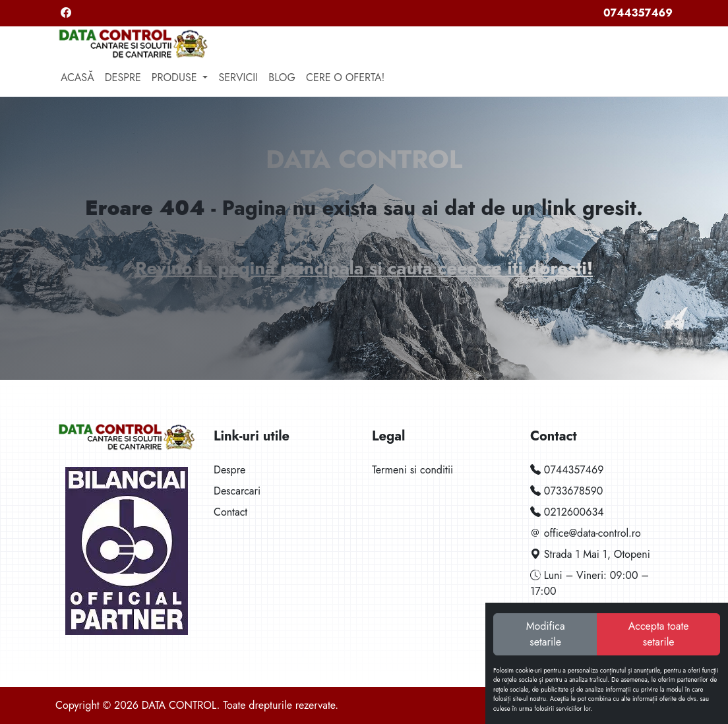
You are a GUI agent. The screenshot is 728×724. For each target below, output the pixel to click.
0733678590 (566, 491)
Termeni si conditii (412, 470)
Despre (123, 77)
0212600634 (567, 512)
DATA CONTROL (364, 159)
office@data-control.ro (586, 533)
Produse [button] (176, 77)
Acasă (77, 77)
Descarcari (237, 491)
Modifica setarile (546, 634)
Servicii (238, 77)
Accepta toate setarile (659, 634)
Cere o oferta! (345, 77)
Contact (230, 512)
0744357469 (638, 13)
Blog (282, 77)
